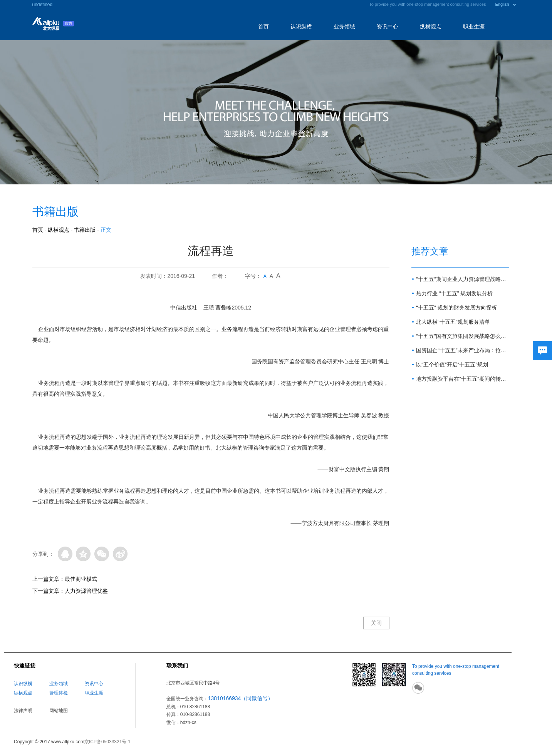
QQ (65, 554)
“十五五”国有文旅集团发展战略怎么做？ (462, 336)
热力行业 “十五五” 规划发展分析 (454, 293)
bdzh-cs (188, 723)
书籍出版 (85, 230)
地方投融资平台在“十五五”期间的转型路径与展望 (462, 379)
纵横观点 (431, 27)
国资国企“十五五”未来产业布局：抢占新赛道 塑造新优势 (462, 350)
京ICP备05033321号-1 (107, 742)
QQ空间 (83, 554)
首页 (263, 27)
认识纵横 (301, 27)
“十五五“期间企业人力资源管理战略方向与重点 (462, 279)
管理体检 (59, 693)
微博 (120, 554)
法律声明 (23, 711)
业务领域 (344, 27)
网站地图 (59, 711)
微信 (102, 554)
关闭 (376, 623)
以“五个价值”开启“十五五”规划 (452, 365)
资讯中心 (388, 27)
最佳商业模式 (81, 579)
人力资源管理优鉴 (86, 591)
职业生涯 (474, 27)
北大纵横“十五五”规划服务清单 (453, 322)
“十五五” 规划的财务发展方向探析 (456, 308)
